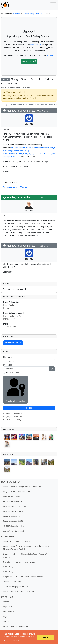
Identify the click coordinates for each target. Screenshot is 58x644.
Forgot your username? (13, 417)
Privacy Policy (8, 612)
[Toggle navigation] (53, 5)
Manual (7, 308)
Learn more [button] (17, 640)
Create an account (12, 420)
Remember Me (12, 373)
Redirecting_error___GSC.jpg (15, 187)
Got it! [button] (46, 637)
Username (8, 357)
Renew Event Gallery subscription (16, 626)
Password (8, 365)
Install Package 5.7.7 (12, 316)
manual (50, 55)
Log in (29, 408)
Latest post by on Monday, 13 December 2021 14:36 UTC (31, 105)
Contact (6, 602)
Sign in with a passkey (15, 390)
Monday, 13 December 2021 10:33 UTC (28, 197)
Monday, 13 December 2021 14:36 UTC (28, 246)
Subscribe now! (29, 61)
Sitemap (6, 622)
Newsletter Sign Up (13, 343)
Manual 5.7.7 (9, 319)
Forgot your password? (13, 414)
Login (5, 617)
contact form (36, 45)
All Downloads (10, 327)
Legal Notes (8, 607)
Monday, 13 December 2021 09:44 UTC (28, 111)
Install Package (10, 305)
